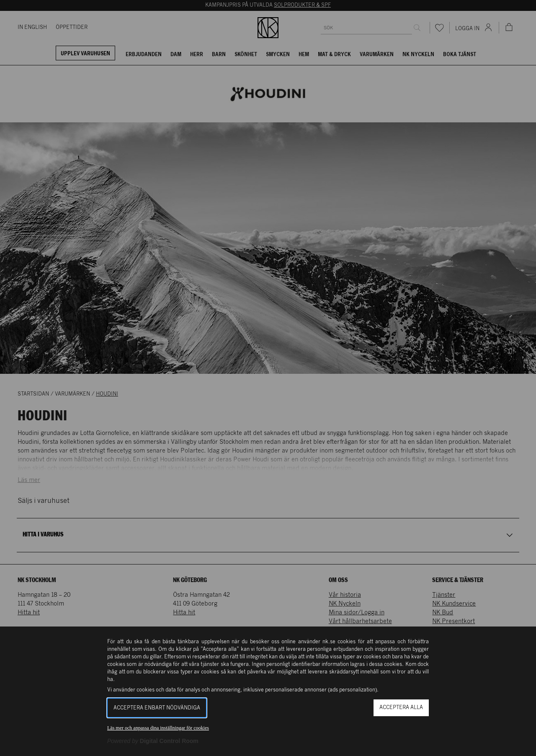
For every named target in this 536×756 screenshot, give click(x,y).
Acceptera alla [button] (401, 708)
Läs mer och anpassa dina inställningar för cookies (158, 728)
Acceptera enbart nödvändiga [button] (157, 708)
